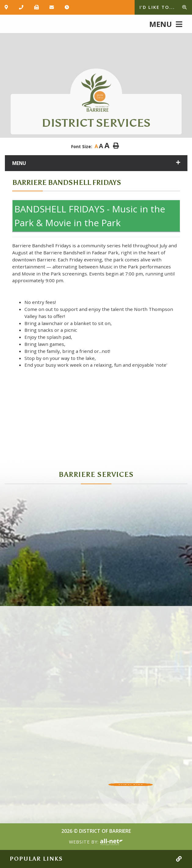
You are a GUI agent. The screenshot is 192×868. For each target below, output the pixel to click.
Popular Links (36, 859)
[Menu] (166, 24)
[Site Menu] (96, 163)
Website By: (96, 842)
